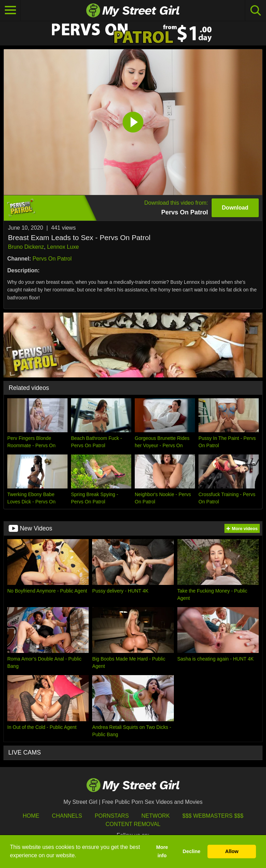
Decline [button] (191, 851)
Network (156, 816)
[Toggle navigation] (10, 10)
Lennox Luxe (63, 247)
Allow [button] (232, 851)
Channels (67, 816)
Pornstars (112, 816)
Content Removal (133, 824)
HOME (31, 816)
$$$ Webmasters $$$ (213, 816)
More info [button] (162, 851)
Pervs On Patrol (52, 259)
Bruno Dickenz (26, 247)
